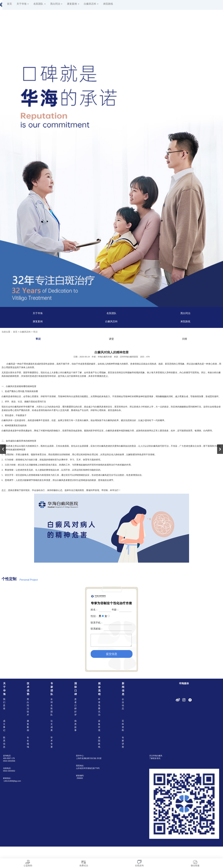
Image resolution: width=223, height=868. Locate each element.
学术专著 (52, 742)
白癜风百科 (91, 4)
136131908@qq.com (12, 781)
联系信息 (4, 742)
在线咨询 (139, 863)
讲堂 (111, 339)
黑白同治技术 (28, 707)
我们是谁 (4, 704)
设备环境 (99, 726)
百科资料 (123, 726)
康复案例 (73, 4)
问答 (185, 339)
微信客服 (195, 863)
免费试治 (84, 863)
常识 (35, 332)
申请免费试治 (99, 707)
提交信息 (112, 654)
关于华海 (23, 4)
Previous (3, 449)
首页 (9, 4)
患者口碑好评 (75, 707)
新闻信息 (123, 689)
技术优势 (28, 689)
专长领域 (28, 742)
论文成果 (52, 726)
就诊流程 (99, 689)
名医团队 (39, 4)
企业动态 (123, 704)
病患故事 (75, 726)
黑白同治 (56, 4)
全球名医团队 (52, 707)
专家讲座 (123, 742)
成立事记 (4, 726)
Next (220, 449)
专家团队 (52, 689)
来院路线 (108, 4)
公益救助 (28, 863)
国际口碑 (76, 689)
